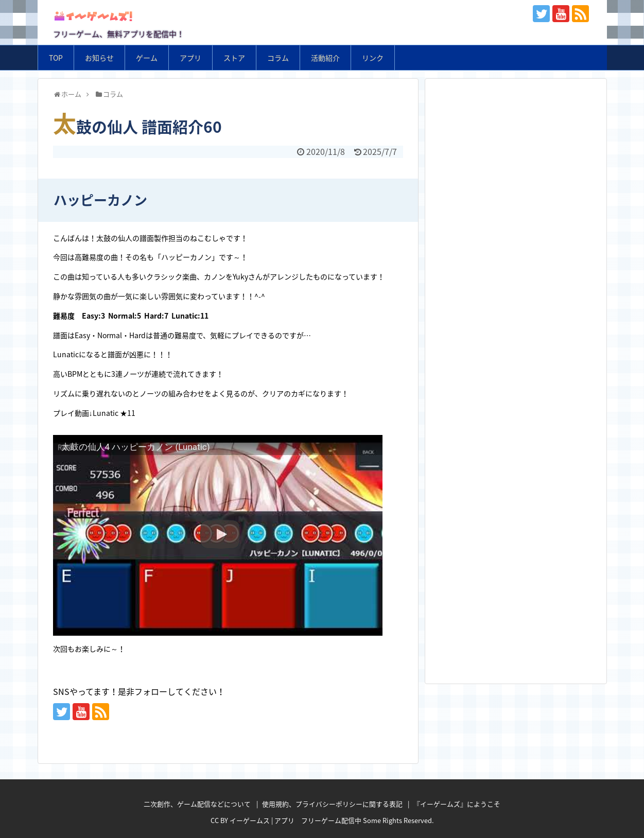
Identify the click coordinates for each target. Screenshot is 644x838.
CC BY (219, 820)
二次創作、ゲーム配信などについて (197, 804)
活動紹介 (325, 58)
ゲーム (147, 58)
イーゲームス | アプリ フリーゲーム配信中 (295, 820)
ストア (234, 58)
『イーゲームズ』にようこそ (457, 804)
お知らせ (99, 58)
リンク (373, 58)
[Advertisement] (516, 153)
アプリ (190, 58)
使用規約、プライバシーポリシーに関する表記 (332, 804)
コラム (278, 58)
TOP (56, 58)
